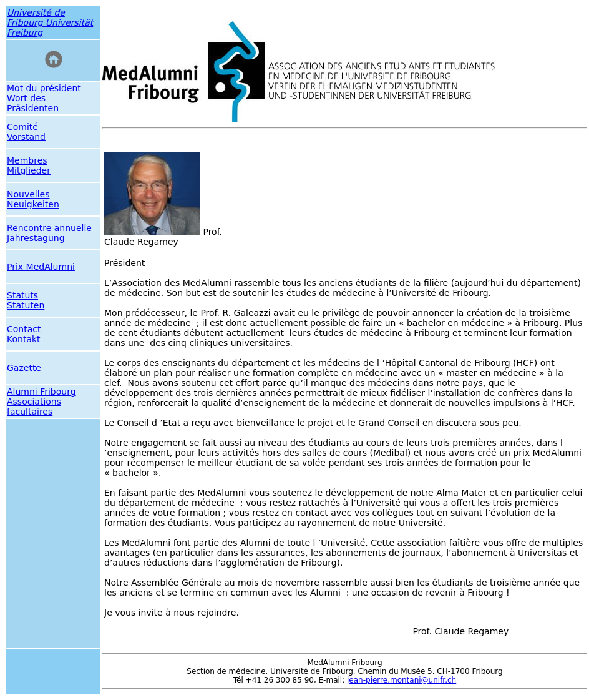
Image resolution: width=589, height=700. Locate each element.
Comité (22, 127)
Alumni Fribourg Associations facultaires (41, 402)
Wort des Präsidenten (33, 103)
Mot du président (44, 88)
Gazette (24, 368)
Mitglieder (29, 170)
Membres (27, 160)
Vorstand (26, 137)
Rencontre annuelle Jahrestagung (49, 233)
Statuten (26, 305)
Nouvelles (28, 194)
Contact (24, 329)
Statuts (22, 295)
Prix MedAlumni (41, 267)
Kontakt (24, 339)
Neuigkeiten (33, 204)
